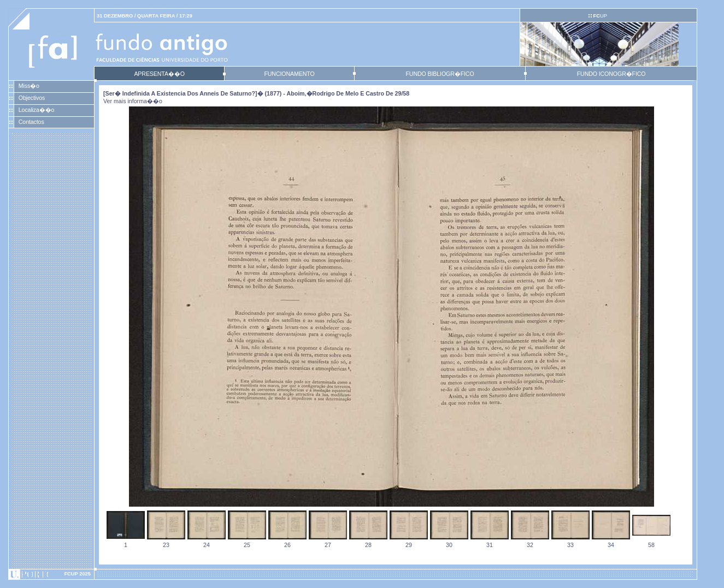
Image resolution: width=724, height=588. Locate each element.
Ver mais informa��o (133, 101)
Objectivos (32, 98)
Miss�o (29, 86)
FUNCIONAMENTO (289, 74)
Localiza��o (37, 110)
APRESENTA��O (159, 74)
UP (600, 16)
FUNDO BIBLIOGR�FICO (440, 74)
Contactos (31, 122)
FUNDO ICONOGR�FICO (611, 74)
